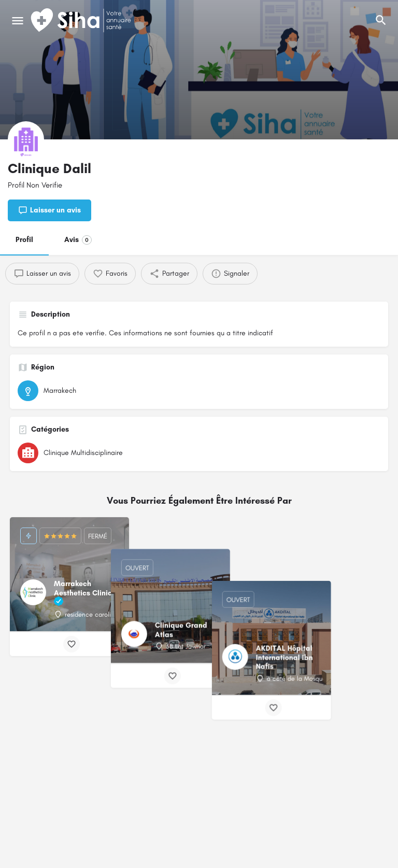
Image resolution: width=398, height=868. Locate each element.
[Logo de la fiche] (26, 139)
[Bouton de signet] (72, 644)
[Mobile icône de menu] (18, 21)
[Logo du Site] (82, 21)
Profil (24, 240)
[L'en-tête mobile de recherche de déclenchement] (381, 20)
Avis (78, 240)
